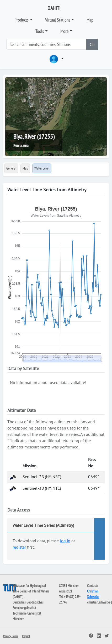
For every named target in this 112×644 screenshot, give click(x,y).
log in (65, 541)
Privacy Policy (11, 636)
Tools (40, 31)
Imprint (26, 636)
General (11, 168)
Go (92, 44)
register (19, 547)
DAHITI (54, 8)
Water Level (42, 168)
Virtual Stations (58, 20)
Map (90, 20)
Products (22, 20)
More (64, 31)
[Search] (46, 44)
